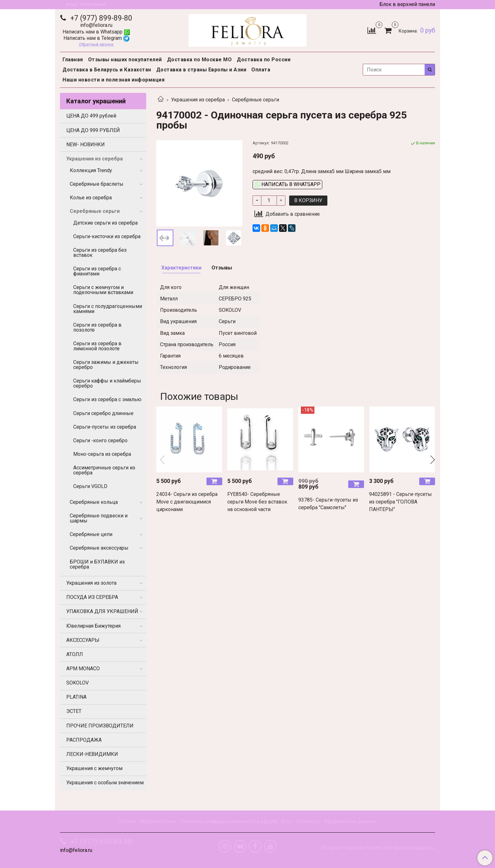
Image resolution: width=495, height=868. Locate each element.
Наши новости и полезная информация (113, 80)
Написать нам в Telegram (96, 38)
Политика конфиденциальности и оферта (229, 821)
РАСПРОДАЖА (84, 740)
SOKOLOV (78, 683)
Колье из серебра (91, 198)
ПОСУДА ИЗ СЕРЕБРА (92, 597)
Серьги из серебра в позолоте (97, 327)
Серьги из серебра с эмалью (107, 399)
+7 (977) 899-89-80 (100, 18)
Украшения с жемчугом (94, 768)
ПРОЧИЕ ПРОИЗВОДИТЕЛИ (100, 726)
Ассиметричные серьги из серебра (104, 470)
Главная (73, 60)
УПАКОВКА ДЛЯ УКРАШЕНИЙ (102, 611)
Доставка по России (264, 60)
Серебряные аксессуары (99, 548)
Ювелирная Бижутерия (93, 626)
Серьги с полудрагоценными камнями (108, 309)
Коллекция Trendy (91, 170)
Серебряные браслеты (97, 184)
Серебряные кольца (94, 502)
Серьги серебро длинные (103, 413)
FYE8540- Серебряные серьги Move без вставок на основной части (257, 502)
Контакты (308, 821)
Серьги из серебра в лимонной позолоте (97, 346)
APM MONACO (83, 669)
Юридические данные (350, 821)
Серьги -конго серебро (100, 440)
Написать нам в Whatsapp (96, 32)
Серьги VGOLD (90, 486)
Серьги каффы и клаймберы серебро (107, 383)
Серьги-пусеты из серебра (105, 427)
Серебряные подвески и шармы (99, 518)
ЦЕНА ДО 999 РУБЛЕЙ (93, 130)
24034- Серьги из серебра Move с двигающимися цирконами (187, 502)
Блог (287, 821)
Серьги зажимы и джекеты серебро (106, 365)
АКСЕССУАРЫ (83, 640)
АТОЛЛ (75, 654)
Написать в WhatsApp (287, 184)
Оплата (261, 70)
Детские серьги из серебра (105, 223)
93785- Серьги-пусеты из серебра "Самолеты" (328, 504)
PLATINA (76, 697)
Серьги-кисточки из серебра (107, 236)
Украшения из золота (91, 583)
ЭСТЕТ (74, 711)
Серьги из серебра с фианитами (97, 271)
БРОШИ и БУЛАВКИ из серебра (97, 564)
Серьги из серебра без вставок (100, 253)
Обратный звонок (96, 45)
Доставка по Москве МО (200, 60)
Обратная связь (158, 821)
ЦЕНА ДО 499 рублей (91, 116)
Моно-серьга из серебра (102, 454)
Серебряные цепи (91, 534)
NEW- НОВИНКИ (86, 145)
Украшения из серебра (198, 100)
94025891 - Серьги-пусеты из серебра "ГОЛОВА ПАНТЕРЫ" (400, 502)
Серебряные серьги (256, 100)
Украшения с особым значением (105, 783)
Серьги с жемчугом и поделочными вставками (103, 290)
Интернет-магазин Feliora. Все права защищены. (378, 848)
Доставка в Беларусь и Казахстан (107, 70)
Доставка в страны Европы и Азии (201, 70)
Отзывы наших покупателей (125, 60)
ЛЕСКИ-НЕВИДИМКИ (92, 754)
